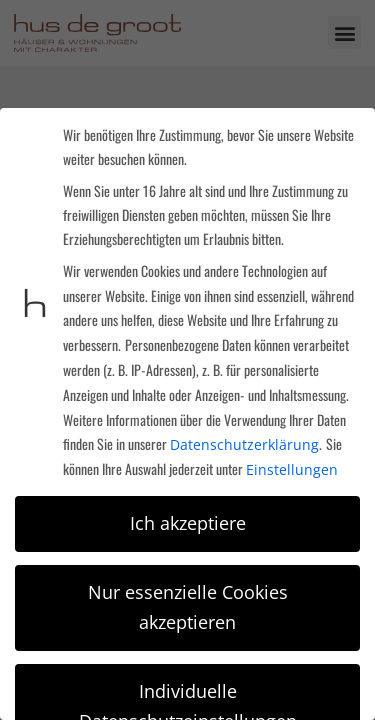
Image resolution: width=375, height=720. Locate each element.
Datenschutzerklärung (244, 444)
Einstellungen (292, 469)
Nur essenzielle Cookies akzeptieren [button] (188, 607)
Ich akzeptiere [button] (188, 523)
